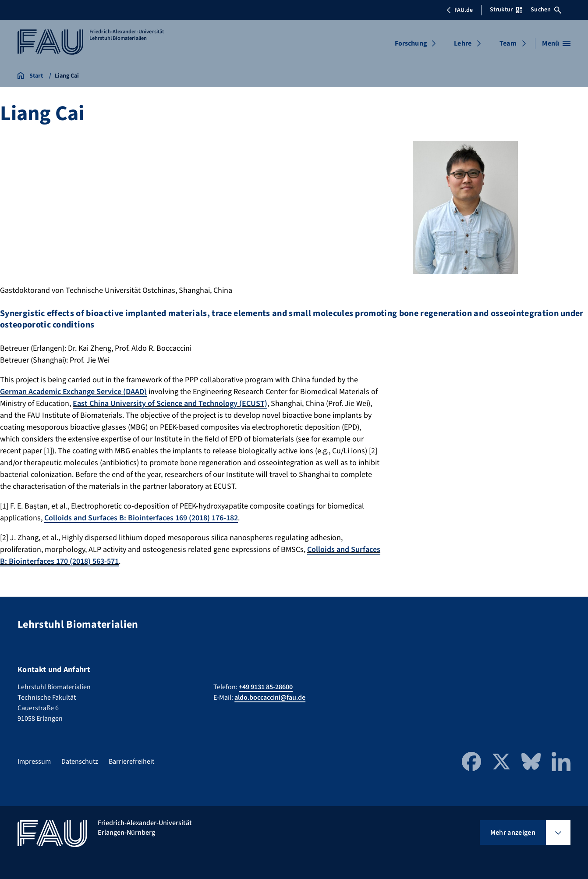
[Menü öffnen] (556, 43)
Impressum (34, 762)
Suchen (546, 10)
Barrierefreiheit (131, 762)
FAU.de (460, 10)
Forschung (411, 43)
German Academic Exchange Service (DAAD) (73, 392)
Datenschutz (80, 762)
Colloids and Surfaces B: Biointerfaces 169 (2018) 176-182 (141, 518)
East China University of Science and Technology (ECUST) (170, 404)
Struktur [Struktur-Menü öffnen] (506, 10)
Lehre (463, 43)
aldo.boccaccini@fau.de (270, 698)
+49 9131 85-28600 (266, 687)
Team (508, 43)
